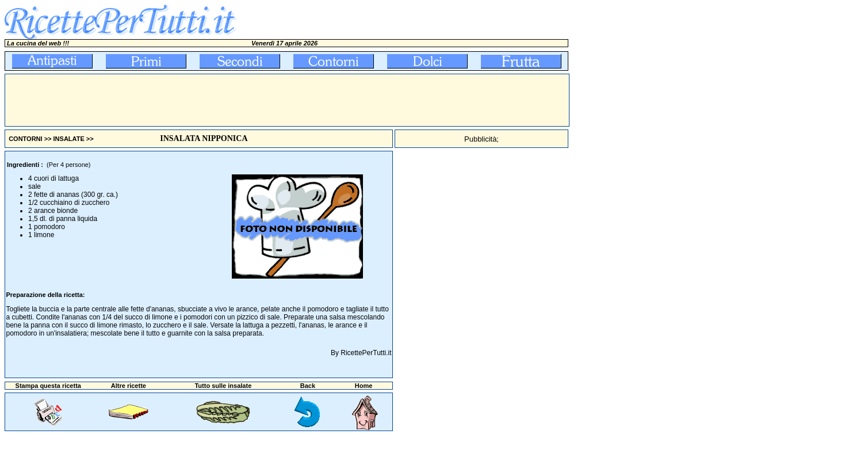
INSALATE (69, 139)
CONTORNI (25, 139)
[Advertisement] (215, 100)
